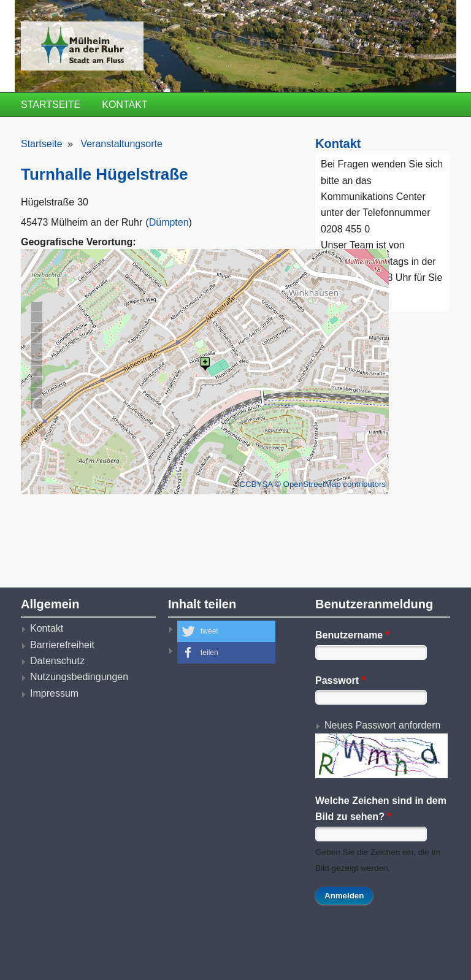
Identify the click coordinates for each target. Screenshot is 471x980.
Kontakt (124, 105)
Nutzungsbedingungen (79, 677)
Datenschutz (57, 661)
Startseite (51, 105)
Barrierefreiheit (62, 645)
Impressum (54, 693)
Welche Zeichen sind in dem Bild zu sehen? (381, 809)
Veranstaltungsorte (121, 144)
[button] (226, 631)
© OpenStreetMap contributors (330, 484)
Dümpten (169, 222)
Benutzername (352, 635)
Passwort (340, 680)
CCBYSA (256, 484)
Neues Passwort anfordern (382, 725)
